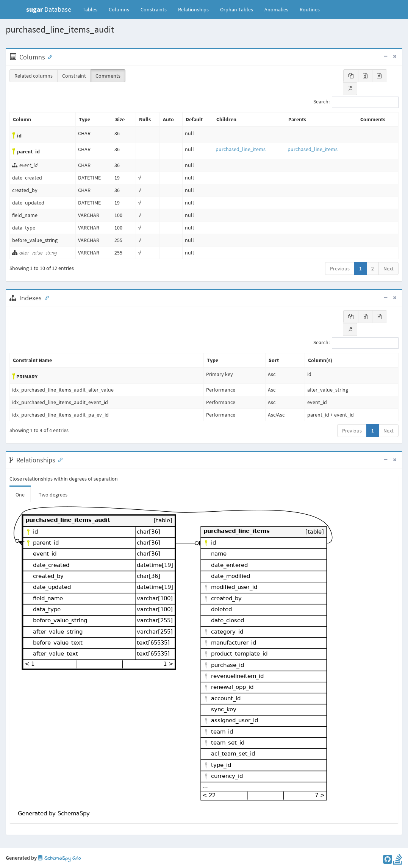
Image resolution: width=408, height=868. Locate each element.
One (20, 495)
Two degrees (53, 495)
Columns (119, 9)
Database (49, 9)
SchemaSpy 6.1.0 (59, 858)
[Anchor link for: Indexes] (45, 297)
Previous (340, 269)
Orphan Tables (237, 9)
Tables (93, 9)
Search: (356, 102)
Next (388, 269)
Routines (310, 9)
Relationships (193, 9)
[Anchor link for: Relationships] (59, 459)
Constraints (154, 9)
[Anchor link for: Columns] (48, 56)
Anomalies (276, 9)
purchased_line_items (241, 149)
